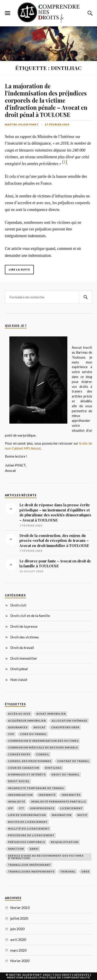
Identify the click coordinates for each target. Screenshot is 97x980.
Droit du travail (22, 647)
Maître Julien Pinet (22, 124)
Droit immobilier (24, 658)
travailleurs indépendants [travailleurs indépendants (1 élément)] (31, 871)
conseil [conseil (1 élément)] (43, 754)
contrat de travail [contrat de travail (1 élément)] (73, 761)
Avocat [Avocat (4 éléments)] (39, 727)
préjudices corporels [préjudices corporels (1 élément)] (27, 842)
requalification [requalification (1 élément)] (65, 842)
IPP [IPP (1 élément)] (11, 808)
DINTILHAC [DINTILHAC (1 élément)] (53, 768)
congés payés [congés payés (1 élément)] (19, 754)
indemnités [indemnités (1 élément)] (71, 795)
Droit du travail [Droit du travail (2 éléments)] (66, 774)
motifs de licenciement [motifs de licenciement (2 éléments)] (28, 822)
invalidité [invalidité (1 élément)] (17, 802)
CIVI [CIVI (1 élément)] (11, 734)
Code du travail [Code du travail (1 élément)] (33, 734)
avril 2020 (18, 939)
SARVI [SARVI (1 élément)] (34, 849)
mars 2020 (18, 950)
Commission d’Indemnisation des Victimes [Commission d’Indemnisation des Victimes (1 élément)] (43, 741)
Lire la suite (19, 269)
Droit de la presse (24, 626)
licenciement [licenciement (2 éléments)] (71, 808)
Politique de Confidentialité (65, 977)
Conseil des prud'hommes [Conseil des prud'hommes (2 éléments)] (30, 761)
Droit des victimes (25, 637)
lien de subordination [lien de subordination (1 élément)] (27, 815)
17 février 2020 (57, 124)
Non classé (19, 679)
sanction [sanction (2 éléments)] (16, 849)
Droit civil (18, 605)
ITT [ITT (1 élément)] (22, 808)
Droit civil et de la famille (30, 616)
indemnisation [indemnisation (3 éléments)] (20, 795)
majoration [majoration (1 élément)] (62, 815)
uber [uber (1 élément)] (85, 871)
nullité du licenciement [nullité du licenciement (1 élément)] (29, 829)
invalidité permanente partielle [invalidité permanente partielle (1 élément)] (59, 802)
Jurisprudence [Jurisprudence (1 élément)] (42, 808)
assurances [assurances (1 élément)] (18, 727)
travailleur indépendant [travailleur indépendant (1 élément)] (29, 865)
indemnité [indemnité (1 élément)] (47, 795)
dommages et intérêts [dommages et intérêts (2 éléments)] (27, 774)
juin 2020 (17, 929)
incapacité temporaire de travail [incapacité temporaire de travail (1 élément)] (36, 788)
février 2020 (20, 961)
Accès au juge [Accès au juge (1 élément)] (19, 714)
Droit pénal (19, 669)
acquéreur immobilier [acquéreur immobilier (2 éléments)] (27, 721)
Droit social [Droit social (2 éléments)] (19, 781)
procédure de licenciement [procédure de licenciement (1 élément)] (31, 835)
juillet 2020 (19, 918)
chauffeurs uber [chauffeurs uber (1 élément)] (65, 727)
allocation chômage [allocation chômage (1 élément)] (70, 721)
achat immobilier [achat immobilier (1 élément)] (51, 714)
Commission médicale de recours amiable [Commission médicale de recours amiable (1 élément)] (43, 747)
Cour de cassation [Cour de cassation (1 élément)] (24, 768)
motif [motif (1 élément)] (82, 815)
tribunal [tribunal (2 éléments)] (68, 871)
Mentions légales (22, 977)
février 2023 (20, 907)
